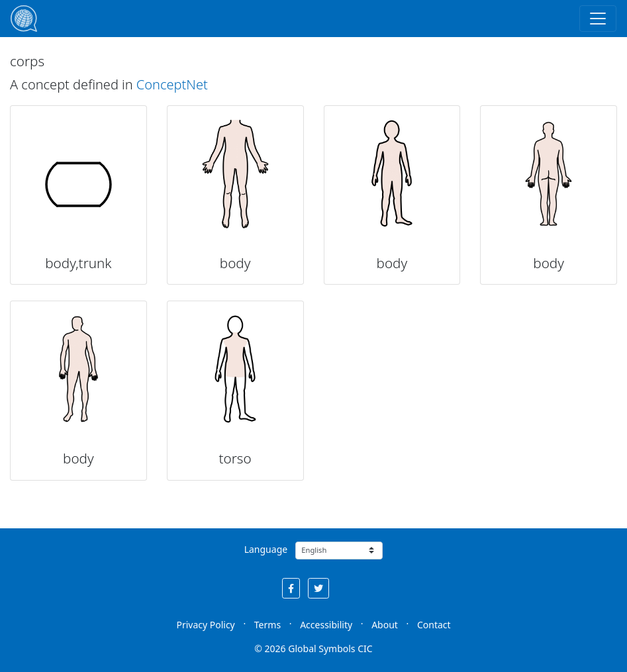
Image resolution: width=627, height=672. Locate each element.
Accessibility (326, 625)
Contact (434, 625)
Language (266, 549)
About (385, 625)
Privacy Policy (205, 625)
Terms (267, 625)
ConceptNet (172, 84)
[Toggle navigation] (598, 19)
